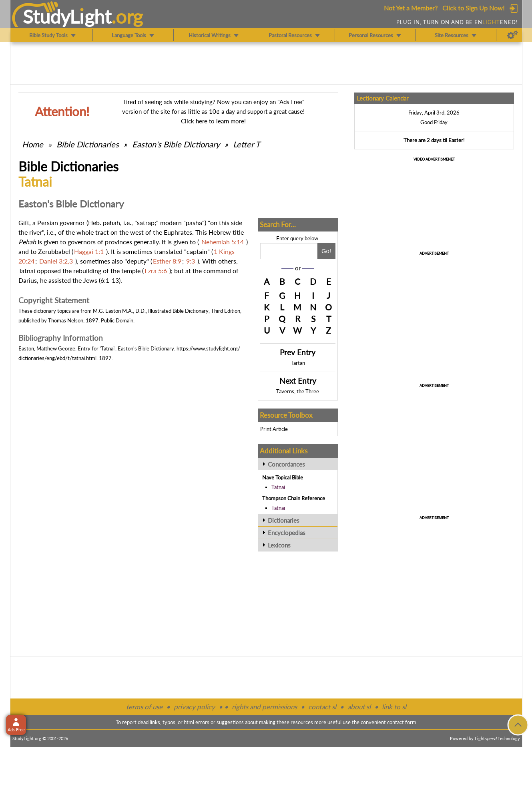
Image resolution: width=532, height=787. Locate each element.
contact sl (322, 707)
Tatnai (278, 487)
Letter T (247, 144)
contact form (402, 722)
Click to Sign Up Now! (473, 8)
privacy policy (194, 707)
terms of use (144, 707)
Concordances (286, 464)
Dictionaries (284, 520)
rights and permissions (264, 707)
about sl (359, 707)
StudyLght (67, 16)
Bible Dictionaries (88, 144)
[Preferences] (513, 35)
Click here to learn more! (213, 121)
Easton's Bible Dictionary (176, 144)
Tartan (298, 363)
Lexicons (279, 545)
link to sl (394, 707)
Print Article (274, 429)
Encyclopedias (287, 533)
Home (33, 144)
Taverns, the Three (298, 391)
